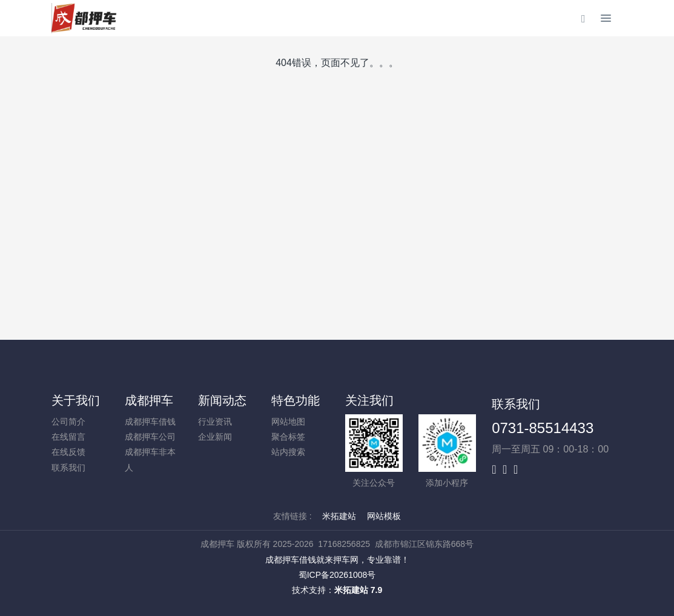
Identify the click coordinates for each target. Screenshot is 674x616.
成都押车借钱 (150, 422)
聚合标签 (288, 437)
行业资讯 (215, 422)
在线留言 (68, 437)
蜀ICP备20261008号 (337, 575)
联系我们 (68, 468)
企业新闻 (215, 437)
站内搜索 (288, 452)
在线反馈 (68, 452)
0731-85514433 (543, 428)
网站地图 (288, 422)
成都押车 (149, 400)
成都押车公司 (150, 437)
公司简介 (68, 422)
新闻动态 (222, 400)
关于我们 (76, 400)
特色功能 (296, 400)
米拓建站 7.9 (358, 590)
